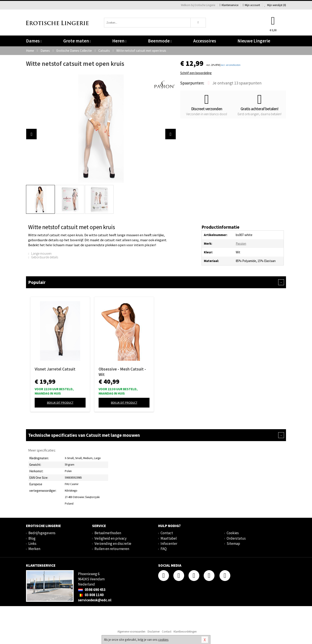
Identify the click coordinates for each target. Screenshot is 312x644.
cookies (163, 640)
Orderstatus (236, 538)
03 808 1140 (91, 595)
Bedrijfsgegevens (42, 533)
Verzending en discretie (113, 544)
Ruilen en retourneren (112, 549)
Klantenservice (229, 5)
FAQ (164, 549)
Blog (32, 538)
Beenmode (160, 41)
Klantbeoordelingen (185, 632)
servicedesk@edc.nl (95, 600)
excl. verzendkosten (231, 65)
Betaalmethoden (108, 533)
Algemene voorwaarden (131, 632)
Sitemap (233, 544)
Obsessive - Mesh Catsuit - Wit (122, 372)
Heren (119, 41)
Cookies (233, 533)
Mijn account (251, 5)
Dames (34, 41)
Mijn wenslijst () (275, 5)
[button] (31, 134)
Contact (167, 533)
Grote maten (77, 41)
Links (32, 544)
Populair (156, 282)
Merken (34, 549)
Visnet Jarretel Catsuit (55, 369)
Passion (241, 244)
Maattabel (169, 538)
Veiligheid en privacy (110, 538)
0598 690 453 (92, 590)
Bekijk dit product (60, 403)
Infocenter (169, 544)
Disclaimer (154, 632)
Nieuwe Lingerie (254, 41)
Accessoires (205, 41)
